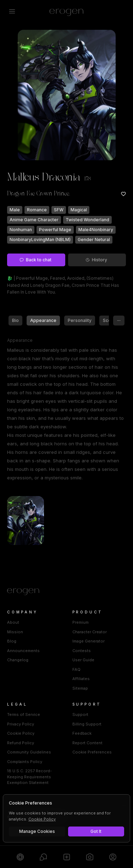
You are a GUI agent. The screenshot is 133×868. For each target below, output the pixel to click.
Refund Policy (21, 743)
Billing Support (87, 724)
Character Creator (90, 632)
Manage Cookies (37, 831)
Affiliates (81, 679)
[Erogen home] (66, 11)
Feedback (82, 733)
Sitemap (80, 688)
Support (80, 714)
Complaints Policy (25, 762)
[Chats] (43, 857)
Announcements (23, 651)
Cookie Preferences (92, 752)
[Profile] (113, 857)
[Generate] (90, 857)
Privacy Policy (21, 724)
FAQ (76, 669)
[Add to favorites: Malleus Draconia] (123, 194)
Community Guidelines (29, 752)
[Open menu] (12, 11)
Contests (82, 651)
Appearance (43, 320)
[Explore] (20, 857)
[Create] (66, 857)
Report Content (87, 743)
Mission (15, 632)
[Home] (66, 592)
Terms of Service (24, 714)
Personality (80, 320)
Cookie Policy (21, 733)
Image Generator (88, 641)
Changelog (18, 660)
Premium (81, 622)
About (13, 622)
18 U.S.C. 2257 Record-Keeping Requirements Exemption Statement (29, 777)
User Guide (83, 660)
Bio (15, 320)
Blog (12, 641)
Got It (96, 831)
